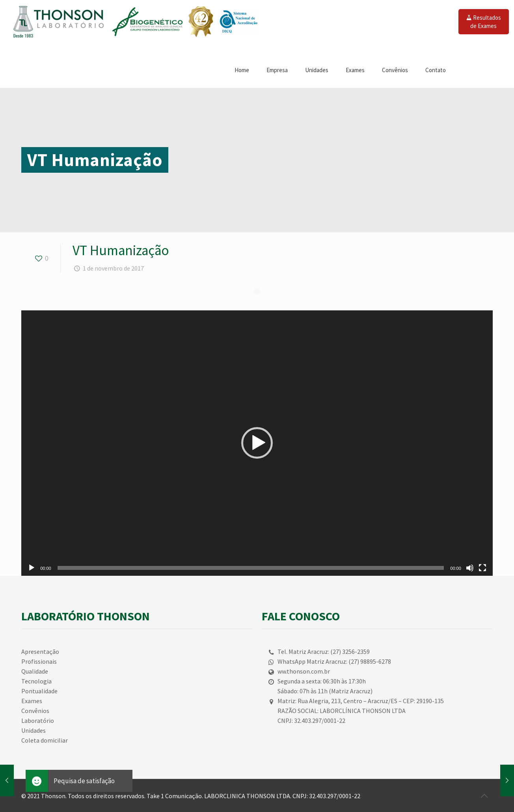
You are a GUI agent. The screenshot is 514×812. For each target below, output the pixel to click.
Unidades (34, 730)
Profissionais (39, 661)
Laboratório (38, 721)
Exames (32, 701)
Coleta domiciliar (45, 740)
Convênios (35, 711)
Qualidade (35, 671)
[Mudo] (470, 568)
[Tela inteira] (482, 568)
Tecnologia (36, 681)
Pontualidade (39, 691)
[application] (257, 443)
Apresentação (40, 651)
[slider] (251, 568)
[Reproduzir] (32, 568)
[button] (257, 443)
